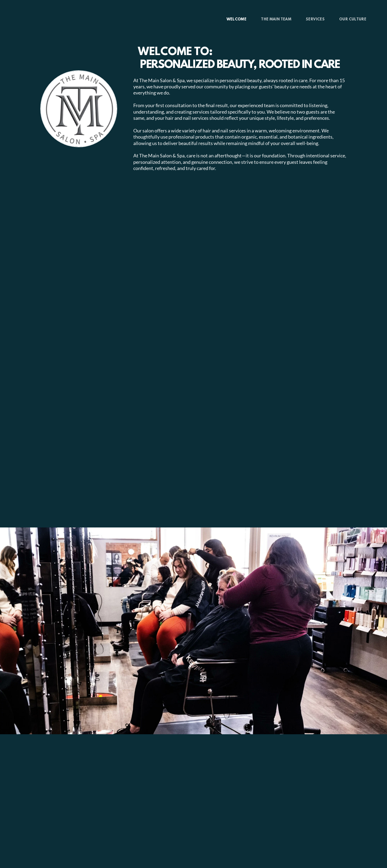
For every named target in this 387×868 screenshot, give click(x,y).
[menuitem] (237, 20)
